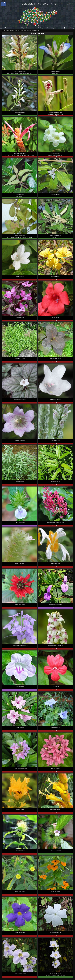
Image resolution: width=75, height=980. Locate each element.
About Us (4, 28)
